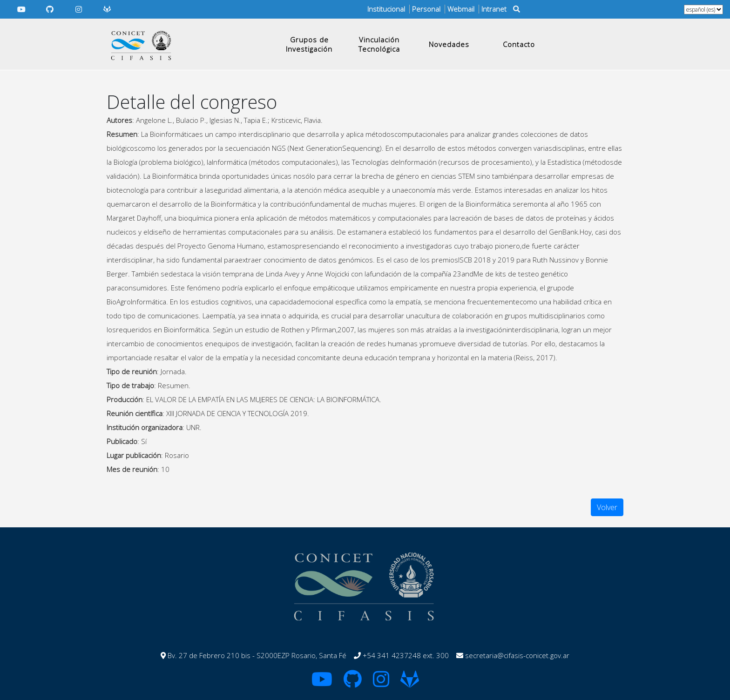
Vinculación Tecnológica (379, 44)
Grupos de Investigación (309, 44)
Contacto (519, 44)
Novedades (449, 44)
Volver (607, 507)
